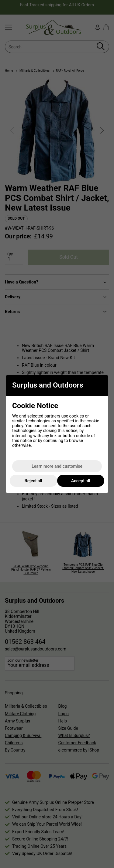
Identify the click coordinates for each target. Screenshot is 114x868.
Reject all (33, 481)
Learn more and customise (57, 466)
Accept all (81, 481)
